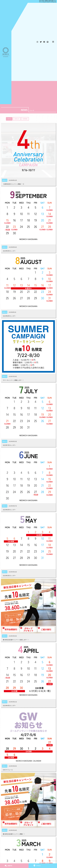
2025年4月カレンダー (9, 706)
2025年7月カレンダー (9, 445)
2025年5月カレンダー (9, 576)
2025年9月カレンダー (9, 251)
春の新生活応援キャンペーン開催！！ (14, 834)
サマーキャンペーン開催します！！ (13, 380)
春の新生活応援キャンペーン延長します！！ (16, 640)
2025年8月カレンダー (9, 316)
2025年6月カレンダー (9, 510)
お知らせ (5, 180)
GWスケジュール (8, 770)
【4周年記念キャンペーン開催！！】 (14, 184)
